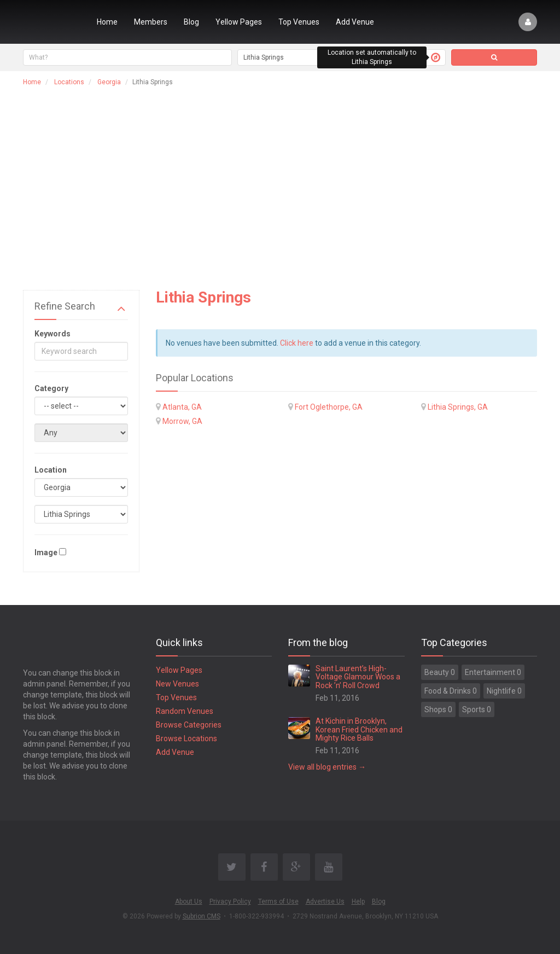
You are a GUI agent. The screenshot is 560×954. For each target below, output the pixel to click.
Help (358, 901)
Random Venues (185, 711)
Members (151, 22)
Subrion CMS (202, 916)
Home (107, 22)
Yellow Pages (239, 22)
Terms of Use (278, 901)
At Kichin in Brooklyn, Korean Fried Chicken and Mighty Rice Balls (359, 729)
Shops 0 (438, 709)
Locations (69, 82)
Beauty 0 (440, 672)
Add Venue (355, 22)
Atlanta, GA (182, 407)
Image (46, 552)
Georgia (109, 82)
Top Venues (299, 22)
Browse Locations (186, 738)
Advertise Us (325, 901)
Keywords (52, 334)
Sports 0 (477, 709)
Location (51, 470)
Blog (191, 22)
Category (51, 388)
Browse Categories (189, 725)
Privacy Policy (230, 901)
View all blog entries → (327, 767)
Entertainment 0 (493, 672)
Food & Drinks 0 (451, 691)
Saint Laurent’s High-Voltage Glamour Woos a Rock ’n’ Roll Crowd (358, 677)
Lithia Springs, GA (458, 407)
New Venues (177, 684)
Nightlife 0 (504, 691)
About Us (189, 901)
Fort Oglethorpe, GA (329, 407)
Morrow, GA (182, 421)
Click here (297, 343)
